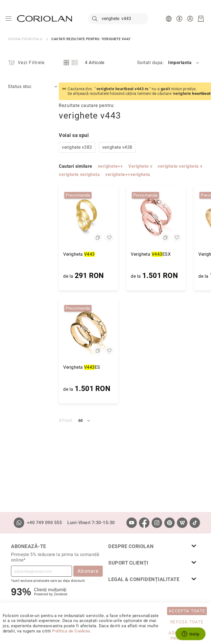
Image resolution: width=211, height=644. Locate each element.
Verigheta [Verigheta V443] (28, 254)
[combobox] (118, 19)
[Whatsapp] (19, 523)
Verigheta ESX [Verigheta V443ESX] (100, 254)
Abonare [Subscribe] (88, 571)
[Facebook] (144, 523)
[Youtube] (132, 523)
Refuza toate (187, 622)
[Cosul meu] (201, 19)
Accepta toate (187, 611)
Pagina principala (25, 39)
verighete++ (60, 166)
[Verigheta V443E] (173, 217)
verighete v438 (67, 147)
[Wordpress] (182, 523)
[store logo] (45, 19)
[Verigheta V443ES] (38, 330)
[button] (169, 19)
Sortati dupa (150, 63)
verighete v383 (26, 147)
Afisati (15, 420)
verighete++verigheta (77, 174)
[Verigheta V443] (38, 217)
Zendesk (61, 594)
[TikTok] (195, 523)
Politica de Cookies (71, 631)
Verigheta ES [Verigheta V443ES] (31, 367)
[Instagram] (157, 523)
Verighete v (90, 166)
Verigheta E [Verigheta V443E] (165, 254)
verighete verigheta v (129, 166)
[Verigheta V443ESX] (105, 217)
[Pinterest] (170, 523)
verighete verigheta (29, 174)
